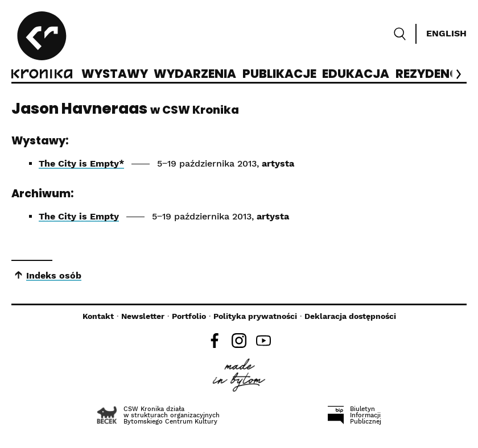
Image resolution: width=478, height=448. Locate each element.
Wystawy (115, 74)
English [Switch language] (446, 33)
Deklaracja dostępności (350, 316)
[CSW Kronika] (42, 47)
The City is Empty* (81, 163)
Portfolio (189, 316)
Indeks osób (54, 275)
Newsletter (143, 316)
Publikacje (279, 74)
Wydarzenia (195, 74)
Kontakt (98, 316)
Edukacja (356, 74)
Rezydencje (434, 74)
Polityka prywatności (255, 316)
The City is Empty (79, 216)
